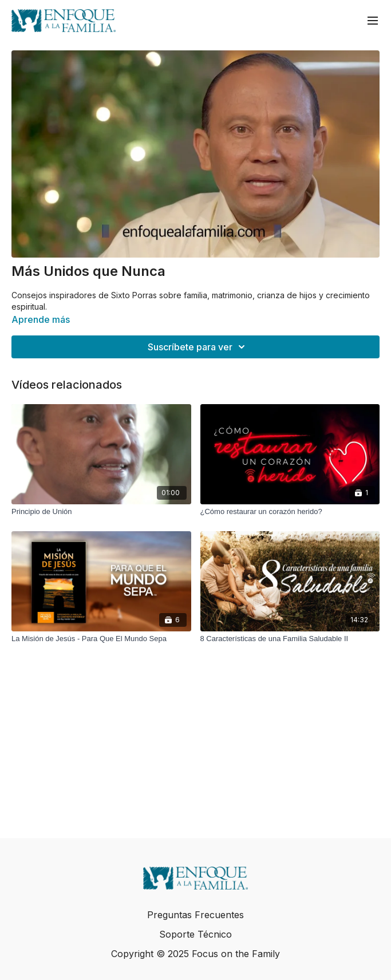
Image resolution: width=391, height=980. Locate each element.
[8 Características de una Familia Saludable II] (290, 639)
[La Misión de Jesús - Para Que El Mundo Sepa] (101, 639)
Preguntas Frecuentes (195, 915)
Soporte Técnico (195, 934)
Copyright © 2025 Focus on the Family (195, 954)
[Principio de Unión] (101, 512)
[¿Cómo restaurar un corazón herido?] (290, 512)
